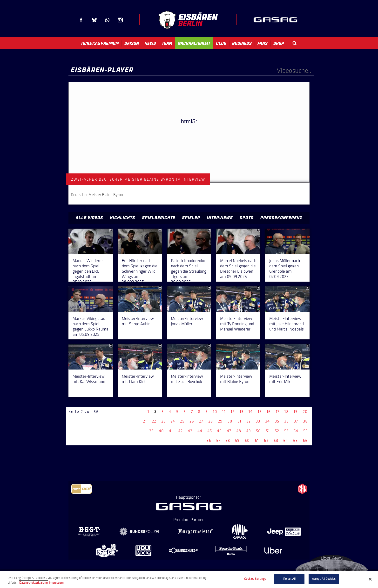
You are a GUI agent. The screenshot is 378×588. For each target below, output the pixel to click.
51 (268, 431)
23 (163, 421)
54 (296, 431)
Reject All (289, 579)
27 (201, 421)
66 (305, 440)
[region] (189, 579)
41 (171, 431)
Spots (247, 218)
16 (269, 412)
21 (145, 421)
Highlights (123, 218)
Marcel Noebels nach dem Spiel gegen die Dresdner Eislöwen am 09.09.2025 (238, 269)
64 (286, 440)
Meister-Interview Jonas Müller (187, 321)
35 (277, 421)
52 (277, 431)
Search (295, 43)
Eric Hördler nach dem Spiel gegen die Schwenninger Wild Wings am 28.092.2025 (140, 271)
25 (182, 421)
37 (296, 421)
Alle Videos (89, 218)
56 (209, 440)
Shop (279, 43)
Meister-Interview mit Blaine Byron (236, 379)
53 (286, 431)
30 (230, 421)
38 (305, 421)
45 (210, 431)
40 (161, 431)
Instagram (120, 20)
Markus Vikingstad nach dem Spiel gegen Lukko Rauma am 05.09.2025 (91, 326)
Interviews (220, 218)
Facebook (81, 20)
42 (180, 431)
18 (287, 412)
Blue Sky (94, 20)
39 (152, 431)
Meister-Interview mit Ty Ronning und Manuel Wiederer (237, 324)
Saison (132, 43)
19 (296, 412)
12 (233, 412)
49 (249, 431)
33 (258, 421)
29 (220, 421)
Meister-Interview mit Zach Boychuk (187, 379)
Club (221, 43)
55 (305, 431)
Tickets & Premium (100, 43)
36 (287, 421)
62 (266, 440)
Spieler (191, 218)
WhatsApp (107, 20)
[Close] (370, 579)
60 (247, 440)
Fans (263, 43)
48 (239, 431)
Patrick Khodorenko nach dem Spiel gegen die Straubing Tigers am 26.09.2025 (189, 271)
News (150, 43)
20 (305, 412)
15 (260, 412)
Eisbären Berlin (188, 20)
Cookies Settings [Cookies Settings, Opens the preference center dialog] (255, 579)
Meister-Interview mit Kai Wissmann (89, 379)
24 (173, 421)
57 (218, 440)
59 (237, 440)
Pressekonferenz (281, 218)
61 (257, 440)
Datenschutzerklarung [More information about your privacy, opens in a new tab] (34, 583)
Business (242, 43)
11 (224, 412)
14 (251, 412)
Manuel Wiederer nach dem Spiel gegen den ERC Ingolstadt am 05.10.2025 (88, 271)
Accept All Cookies (324, 579)
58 (228, 440)
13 (242, 412)
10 (215, 412)
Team (167, 43)
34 (267, 421)
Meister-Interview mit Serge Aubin (138, 321)
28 (211, 421)
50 (258, 431)
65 (295, 440)
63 (276, 440)
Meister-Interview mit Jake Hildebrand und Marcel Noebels (287, 324)
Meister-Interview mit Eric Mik (285, 379)
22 (154, 421)
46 (219, 431)
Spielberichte (159, 218)
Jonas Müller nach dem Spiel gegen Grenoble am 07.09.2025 (285, 269)
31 (239, 421)
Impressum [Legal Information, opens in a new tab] (56, 583)
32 (249, 421)
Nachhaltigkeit (194, 43)
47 (229, 431)
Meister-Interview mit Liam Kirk (138, 379)
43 (190, 431)
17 (278, 412)
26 (192, 421)
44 (200, 431)
